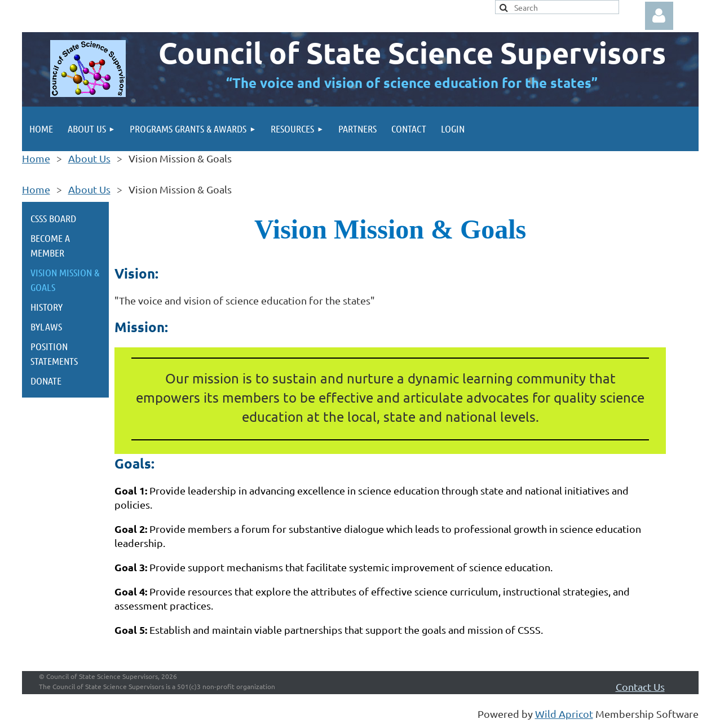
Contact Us (640, 687)
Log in (659, 16)
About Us (89, 158)
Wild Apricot (564, 714)
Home (36, 158)
